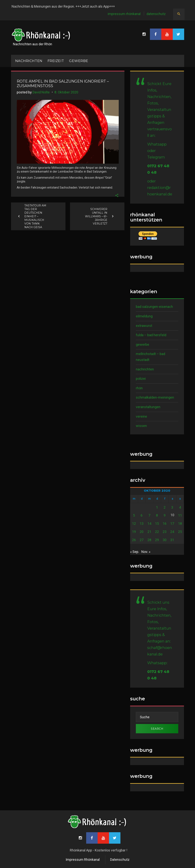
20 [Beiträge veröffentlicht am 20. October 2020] (142, 532)
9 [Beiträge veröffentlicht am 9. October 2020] (165, 515)
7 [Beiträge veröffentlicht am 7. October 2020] (149, 515)
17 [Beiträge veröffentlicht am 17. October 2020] (172, 524)
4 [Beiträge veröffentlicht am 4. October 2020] (180, 507)
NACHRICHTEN (29, 61)
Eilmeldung (144, 316)
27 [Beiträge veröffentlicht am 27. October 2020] (142, 540)
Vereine (141, 416)
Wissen (141, 426)
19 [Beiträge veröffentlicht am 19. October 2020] (134, 532)
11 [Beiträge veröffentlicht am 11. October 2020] (180, 515)
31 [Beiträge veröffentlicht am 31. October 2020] (172, 540)
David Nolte (41, 92)
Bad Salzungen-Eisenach (154, 307)
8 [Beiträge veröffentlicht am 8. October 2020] (157, 515)
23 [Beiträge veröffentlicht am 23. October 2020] (165, 532)
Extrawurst (144, 326)
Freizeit (56, 61)
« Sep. (135, 552)
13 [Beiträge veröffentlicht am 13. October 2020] (142, 524)
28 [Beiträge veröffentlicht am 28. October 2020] (149, 540)
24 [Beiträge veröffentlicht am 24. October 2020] (172, 532)
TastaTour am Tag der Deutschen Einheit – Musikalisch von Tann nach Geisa (35, 216)
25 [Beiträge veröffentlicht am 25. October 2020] (180, 532)
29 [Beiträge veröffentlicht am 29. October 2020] (157, 540)
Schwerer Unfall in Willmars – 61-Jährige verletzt (96, 216)
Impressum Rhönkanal (124, 14)
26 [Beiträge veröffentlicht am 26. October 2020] (134, 540)
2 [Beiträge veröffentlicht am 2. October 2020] (165, 507)
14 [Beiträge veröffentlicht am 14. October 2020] (149, 524)
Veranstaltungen (148, 407)
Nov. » (146, 552)
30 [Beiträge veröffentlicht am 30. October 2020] (165, 540)
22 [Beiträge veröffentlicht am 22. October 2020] (157, 532)
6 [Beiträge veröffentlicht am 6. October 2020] (142, 515)
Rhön (139, 388)
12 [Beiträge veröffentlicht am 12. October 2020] (134, 524)
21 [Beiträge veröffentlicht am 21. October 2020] (149, 532)
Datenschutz (156, 14)
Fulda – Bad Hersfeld (151, 335)
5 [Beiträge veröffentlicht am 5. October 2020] (134, 515)
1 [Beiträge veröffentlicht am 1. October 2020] (157, 507)
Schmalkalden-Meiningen (155, 397)
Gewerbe (79, 61)
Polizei (141, 379)
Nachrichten (145, 369)
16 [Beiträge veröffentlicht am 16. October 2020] (165, 524)
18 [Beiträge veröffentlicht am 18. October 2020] (180, 524)
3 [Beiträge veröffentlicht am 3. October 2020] (172, 507)
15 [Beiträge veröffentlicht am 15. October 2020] (157, 524)
